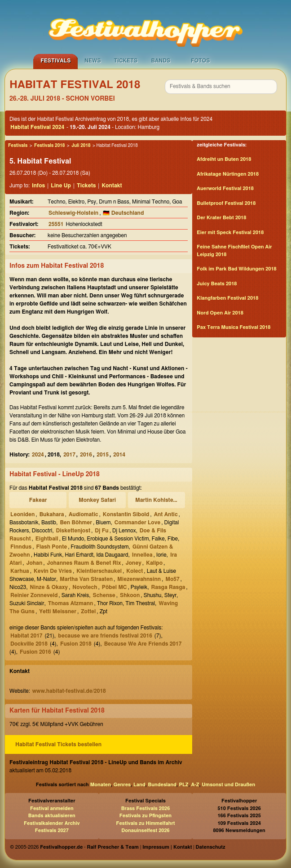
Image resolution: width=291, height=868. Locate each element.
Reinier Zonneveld (34, 595)
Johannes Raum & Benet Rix (84, 563)
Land (139, 785)
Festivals (55, 61)
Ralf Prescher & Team (113, 847)
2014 (119, 455)
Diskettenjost (73, 531)
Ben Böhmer (76, 523)
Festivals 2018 (49, 146)
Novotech (85, 587)
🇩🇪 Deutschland (123, 213)
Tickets (126, 61)
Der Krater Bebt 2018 (221, 218)
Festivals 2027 (52, 830)
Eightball (47, 539)
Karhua (20, 571)
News (93, 61)
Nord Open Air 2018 (220, 313)
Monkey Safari (97, 500)
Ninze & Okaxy (49, 587)
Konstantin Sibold (126, 514)
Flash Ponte (51, 547)
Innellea (142, 555)
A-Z (195, 785)
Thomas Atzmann (71, 603)
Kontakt (112, 186)
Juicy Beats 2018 (217, 284)
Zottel (88, 611)
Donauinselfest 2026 (145, 830)
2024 (38, 455)
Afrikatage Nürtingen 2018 (228, 174)
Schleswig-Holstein (73, 213)
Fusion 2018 (76, 644)
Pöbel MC (115, 587)
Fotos (200, 61)
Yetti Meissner (58, 611)
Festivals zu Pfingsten (145, 816)
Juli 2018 (81, 146)
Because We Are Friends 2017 (143, 644)
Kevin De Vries (53, 571)
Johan (35, 563)
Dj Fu (101, 531)
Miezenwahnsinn (139, 579)
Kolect (134, 571)
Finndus (21, 547)
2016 (86, 455)
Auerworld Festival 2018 (225, 188)
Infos (38, 186)
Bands (161, 61)
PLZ (184, 785)
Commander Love (137, 523)
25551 (56, 224)
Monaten (101, 785)
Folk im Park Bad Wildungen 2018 (236, 269)
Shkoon (130, 595)
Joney (134, 563)
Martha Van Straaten (86, 579)
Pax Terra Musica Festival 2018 (234, 327)
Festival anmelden (52, 808)
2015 (103, 455)
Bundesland (162, 785)
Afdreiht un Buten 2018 (224, 159)
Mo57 (172, 579)
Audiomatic (84, 514)
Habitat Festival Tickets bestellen (58, 744)
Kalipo (154, 563)
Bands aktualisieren (52, 816)
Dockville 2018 (29, 644)
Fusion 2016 (35, 652)
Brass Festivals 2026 (146, 808)
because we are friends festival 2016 (105, 636)
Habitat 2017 (26, 636)
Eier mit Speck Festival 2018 (230, 232)
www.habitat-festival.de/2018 (69, 691)
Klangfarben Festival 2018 (227, 298)
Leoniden (22, 514)
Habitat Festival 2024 (37, 127)
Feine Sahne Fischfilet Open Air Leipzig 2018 (234, 251)
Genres (122, 785)
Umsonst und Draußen (228, 785)
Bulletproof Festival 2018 (226, 203)
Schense (104, 595)
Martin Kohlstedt (157, 500)
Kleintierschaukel (99, 571)
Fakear (38, 500)
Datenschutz (211, 847)
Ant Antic (166, 514)
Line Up (61, 186)
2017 (69, 455)
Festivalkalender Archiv (52, 823)
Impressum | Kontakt (167, 847)
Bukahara (52, 514)
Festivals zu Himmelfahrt (145, 823)
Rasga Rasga (168, 587)
